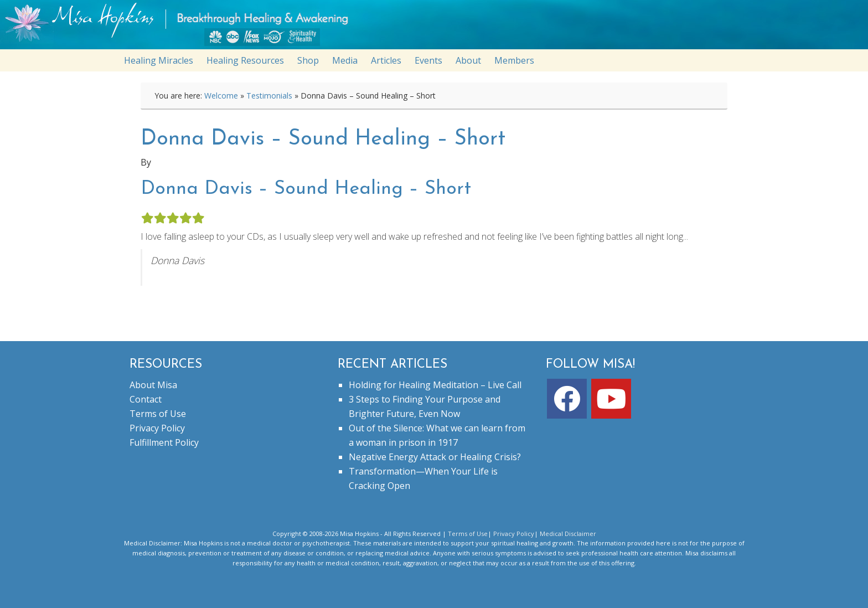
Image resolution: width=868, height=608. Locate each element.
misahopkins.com (440, 27)
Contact (146, 399)
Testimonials (269, 96)
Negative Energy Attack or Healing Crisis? (435, 457)
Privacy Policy (157, 428)
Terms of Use (158, 414)
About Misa (153, 385)
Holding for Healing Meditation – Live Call (435, 385)
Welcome (221, 96)
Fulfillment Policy (164, 442)
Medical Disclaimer (568, 534)
